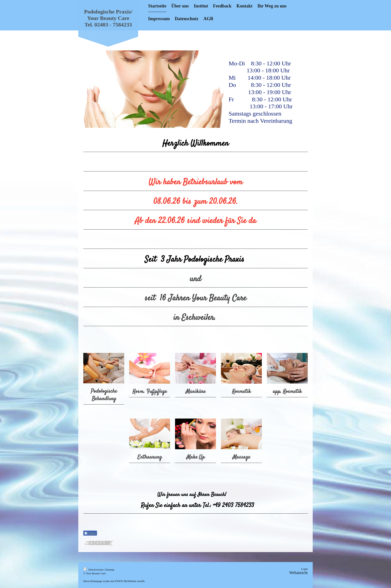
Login (304, 569)
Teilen (90, 533)
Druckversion (94, 570)
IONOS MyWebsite (126, 581)
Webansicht (298, 573)
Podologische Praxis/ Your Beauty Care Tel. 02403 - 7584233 (108, 18)
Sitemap (110, 570)
